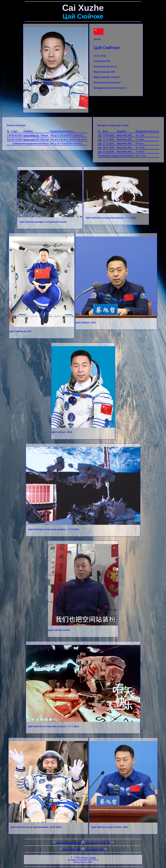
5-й (100, 151)
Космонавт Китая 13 (67, 843)
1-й (100, 135)
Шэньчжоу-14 (31, 135)
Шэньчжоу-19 (31, 139)
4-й (100, 147)
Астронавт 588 (96, 850)
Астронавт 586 (70, 850)
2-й (100, 139)
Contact (93, 858)
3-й (100, 143)
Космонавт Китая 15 (99, 843)
